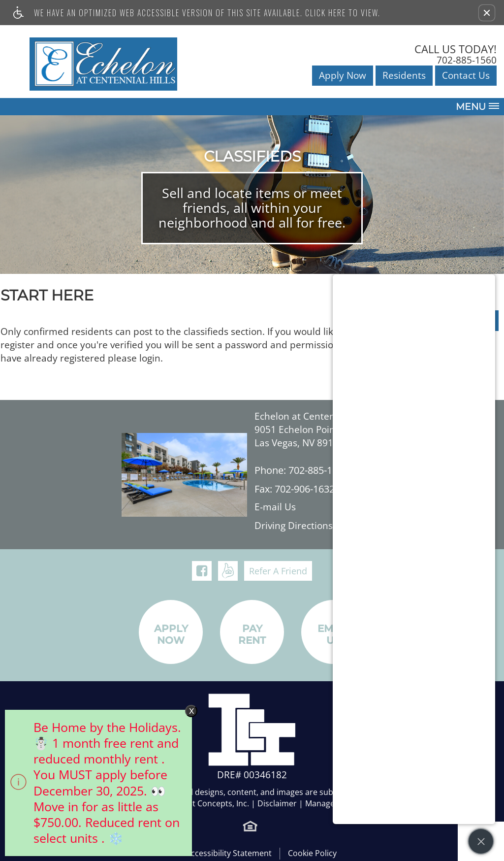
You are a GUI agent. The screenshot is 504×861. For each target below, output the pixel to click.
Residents (404, 75)
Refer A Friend (278, 571)
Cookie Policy (312, 853)
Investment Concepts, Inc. (201, 803)
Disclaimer (277, 803)
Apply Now (343, 75)
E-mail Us (275, 507)
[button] (487, 13)
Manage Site (328, 803)
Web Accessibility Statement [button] (220, 853)
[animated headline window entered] (96, 785)
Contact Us (466, 75)
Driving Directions (294, 526)
